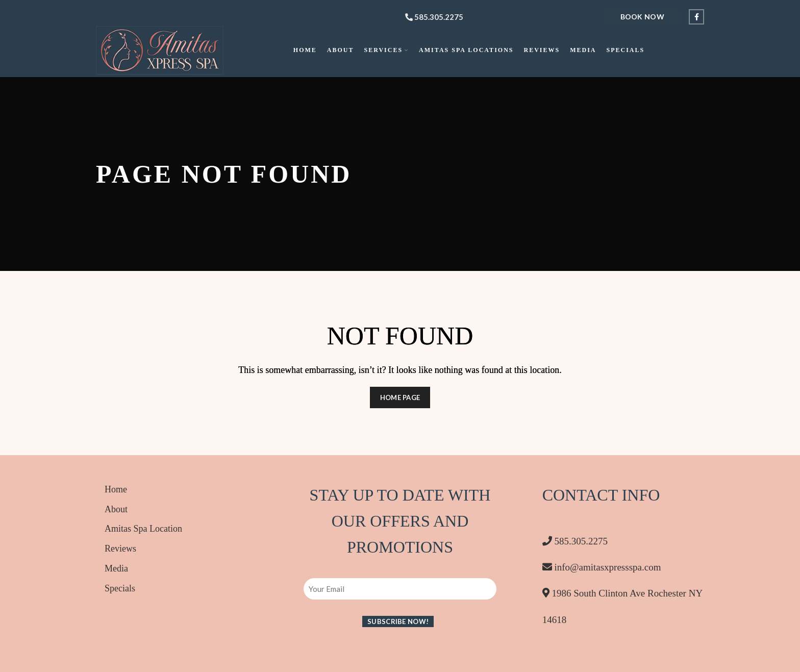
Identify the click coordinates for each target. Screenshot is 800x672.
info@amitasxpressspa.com (602, 567)
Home (116, 489)
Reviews (120, 549)
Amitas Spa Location (143, 529)
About (116, 509)
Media (116, 568)
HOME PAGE (400, 397)
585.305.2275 (434, 17)
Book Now (642, 17)
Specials (120, 588)
